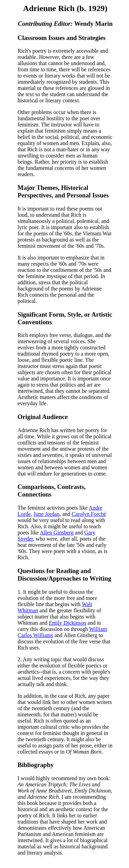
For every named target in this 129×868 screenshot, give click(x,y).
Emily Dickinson (68, 623)
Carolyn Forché (89, 514)
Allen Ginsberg (57, 533)
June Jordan (46, 514)
